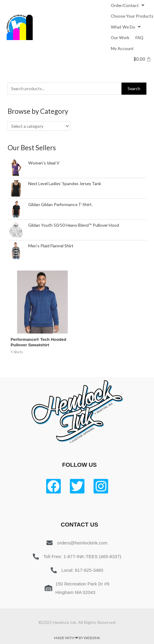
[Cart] (142, 59)
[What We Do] (127, 27)
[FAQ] (139, 37)
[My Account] (122, 48)
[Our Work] (120, 37)
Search (134, 88)
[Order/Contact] (128, 5)
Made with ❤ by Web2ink (77, 638)
